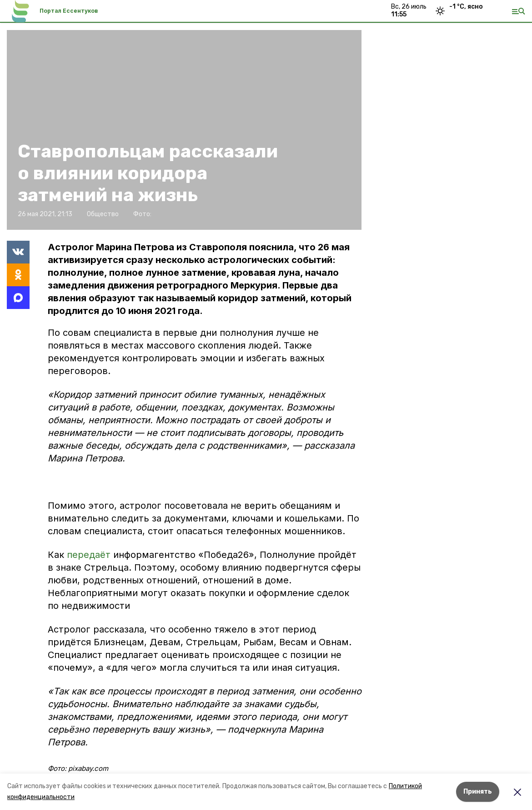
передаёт (89, 555)
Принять (478, 792)
